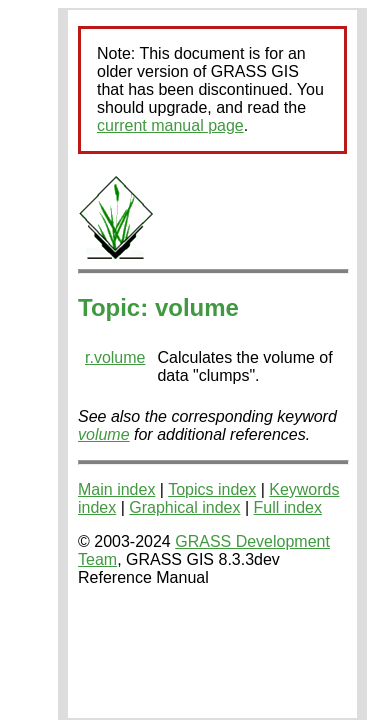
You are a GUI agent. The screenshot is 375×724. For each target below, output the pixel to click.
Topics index (212, 489)
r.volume (115, 357)
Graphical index (184, 507)
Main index (116, 489)
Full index (288, 507)
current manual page (170, 125)
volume (104, 434)
